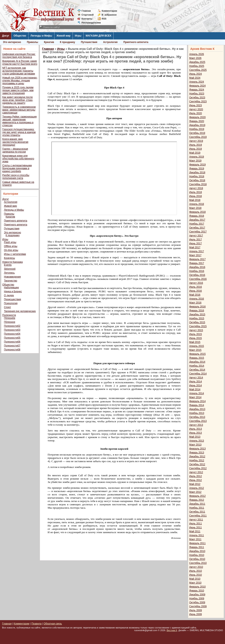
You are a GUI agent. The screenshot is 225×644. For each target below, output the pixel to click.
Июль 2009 (196, 610)
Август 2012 (196, 472)
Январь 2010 (197, 591)
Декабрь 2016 (197, 267)
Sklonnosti (10, 269)
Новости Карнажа (12, 262)
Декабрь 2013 (197, 409)
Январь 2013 (197, 453)
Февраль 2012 (197, 496)
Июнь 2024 (196, 74)
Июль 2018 (196, 192)
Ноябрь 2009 (197, 599)
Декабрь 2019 (197, 125)
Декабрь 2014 (197, 362)
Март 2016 (195, 303)
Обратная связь (53, 624)
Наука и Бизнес (13, 291)
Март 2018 (195, 208)
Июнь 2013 (196, 433)
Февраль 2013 (197, 449)
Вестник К (172, 630)
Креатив (49, 42)
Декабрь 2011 (197, 504)
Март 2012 (195, 492)
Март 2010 (195, 583)
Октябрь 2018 (197, 180)
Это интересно (12, 42)
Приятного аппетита (136, 42)
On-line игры (11, 250)
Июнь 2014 (196, 386)
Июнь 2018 (196, 196)
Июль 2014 (196, 382)
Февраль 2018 (197, 212)
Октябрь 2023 (197, 98)
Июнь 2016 (196, 291)
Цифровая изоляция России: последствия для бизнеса (19, 56)
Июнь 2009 (196, 614)
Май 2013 (195, 437)
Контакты (87, 19)
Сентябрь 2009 (198, 606)
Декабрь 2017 (197, 220)
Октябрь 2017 (197, 228)
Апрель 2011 (197, 535)
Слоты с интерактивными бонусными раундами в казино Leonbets (17, 168)
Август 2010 (196, 567)
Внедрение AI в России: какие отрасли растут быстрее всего (20, 62)
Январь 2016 (197, 311)
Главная (86, 11)
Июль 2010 (196, 571)
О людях (9, 295)
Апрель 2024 (197, 82)
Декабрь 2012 (197, 457)
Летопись (9, 273)
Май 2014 (195, 389)
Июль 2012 (196, 476)
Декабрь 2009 (197, 595)
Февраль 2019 (197, 165)
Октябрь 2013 (197, 417)
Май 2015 (195, 342)
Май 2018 (195, 200)
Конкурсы (9, 258)
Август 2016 (196, 283)
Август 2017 (196, 236)
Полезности (9, 315)
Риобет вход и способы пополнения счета (16, 177)
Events (8, 265)
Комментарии (109, 11)
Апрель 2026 (197, 54)
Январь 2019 (197, 169)
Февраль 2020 (197, 117)
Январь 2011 (197, 547)
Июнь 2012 (196, 480)
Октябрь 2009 (197, 602)
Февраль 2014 (197, 401)
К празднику (67, 42)
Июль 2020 (196, 113)
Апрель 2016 (197, 299)
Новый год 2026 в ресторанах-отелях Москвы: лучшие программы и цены (20, 81)
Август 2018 (196, 188)
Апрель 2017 (197, 251)
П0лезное (10, 322)
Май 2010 (195, 579)
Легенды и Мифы (41, 36)
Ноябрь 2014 (197, 366)
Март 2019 (195, 161)
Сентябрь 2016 (198, 279)
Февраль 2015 (197, 354)
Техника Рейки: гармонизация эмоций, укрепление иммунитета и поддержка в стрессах (19, 121)
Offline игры (11, 246)
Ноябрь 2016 (197, 271)
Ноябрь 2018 (197, 176)
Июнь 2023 (196, 105)
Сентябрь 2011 (198, 516)
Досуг (6, 36)
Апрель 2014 (197, 393)
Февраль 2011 (197, 543)
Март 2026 (195, 58)
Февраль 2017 (197, 259)
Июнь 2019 (196, 149)
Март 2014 (195, 397)
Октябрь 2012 (197, 464)
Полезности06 (12, 342)
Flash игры (10, 242)
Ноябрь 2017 (197, 224)
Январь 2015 (197, 358)
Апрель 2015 (197, 346)
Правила (36, 624)
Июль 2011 (196, 524)
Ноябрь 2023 (197, 94)
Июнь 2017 (196, 244)
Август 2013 (196, 425)
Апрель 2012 (197, 488)
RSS (104, 19)
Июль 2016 (196, 287)
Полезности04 (12, 334)
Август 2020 (196, 109)
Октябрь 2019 (197, 133)
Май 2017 (195, 247)
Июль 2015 (196, 334)
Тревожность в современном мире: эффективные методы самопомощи (19, 110)
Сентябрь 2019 (198, 137)
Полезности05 (12, 338)
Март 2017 (195, 255)
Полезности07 (12, 346)
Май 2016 (195, 295)
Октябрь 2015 (197, 322)
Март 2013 (195, 445)
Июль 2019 (196, 145)
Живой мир (64, 36)
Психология (11, 303)
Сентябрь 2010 (198, 563)
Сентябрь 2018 (198, 184)
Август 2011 (196, 520)
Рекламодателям (90, 23)
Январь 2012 (197, 500)
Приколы (32, 42)
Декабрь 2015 (197, 315)
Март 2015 (195, 350)
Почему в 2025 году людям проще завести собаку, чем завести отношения (18, 90)
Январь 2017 (197, 263)
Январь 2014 (197, 405)
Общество (20, 36)
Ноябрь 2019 (197, 129)
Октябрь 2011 (197, 512)
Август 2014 (196, 378)
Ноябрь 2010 (197, 555)
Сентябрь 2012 (198, 468)
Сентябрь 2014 (198, 374)
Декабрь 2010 (197, 551)
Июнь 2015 (196, 338)
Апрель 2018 (197, 204)
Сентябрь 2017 (198, 232)
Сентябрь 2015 (198, 326)
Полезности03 (12, 330)
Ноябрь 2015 (197, 318)
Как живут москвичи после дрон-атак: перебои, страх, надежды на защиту (18, 100)
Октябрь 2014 (197, 370)
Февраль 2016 (197, 307)
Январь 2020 (197, 121)
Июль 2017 (196, 240)
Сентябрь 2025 (198, 70)
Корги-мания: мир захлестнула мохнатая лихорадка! (15, 142)
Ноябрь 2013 (197, 413)
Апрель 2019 (197, 157)
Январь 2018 (197, 216)
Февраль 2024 (197, 86)
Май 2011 (195, 531)
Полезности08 (12, 350)
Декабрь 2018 (197, 173)
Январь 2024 (197, 90)
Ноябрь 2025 (197, 66)
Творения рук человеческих (20, 311)
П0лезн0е (10, 318)
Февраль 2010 (197, 587)
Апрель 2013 (197, 441)
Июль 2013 (196, 429)
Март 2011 (195, 539)
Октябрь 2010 (197, 559)
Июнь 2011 (196, 528)
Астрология (110, 42)
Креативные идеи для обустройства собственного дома (18, 159)
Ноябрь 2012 (197, 460)
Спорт (7, 307)
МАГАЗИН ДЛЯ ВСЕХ (98, 36)
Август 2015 (196, 330)
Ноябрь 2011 (197, 508)
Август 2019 (196, 141)
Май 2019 (195, 153)
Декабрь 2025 (197, 62)
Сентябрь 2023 (198, 102)
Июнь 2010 (196, 575)
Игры (78, 36)
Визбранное (109, 15)
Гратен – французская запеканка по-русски (15, 150)
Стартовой (88, 15)
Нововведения (12, 277)
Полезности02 (12, 326)
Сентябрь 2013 (198, 421)
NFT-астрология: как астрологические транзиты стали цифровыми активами (19, 71)
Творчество (11, 281)
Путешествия (89, 42)
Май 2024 (195, 78)
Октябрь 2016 (197, 275)
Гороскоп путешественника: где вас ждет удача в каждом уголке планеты (19, 132)
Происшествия (12, 299)
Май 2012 (195, 484)
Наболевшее (11, 288)
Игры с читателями (15, 254)
